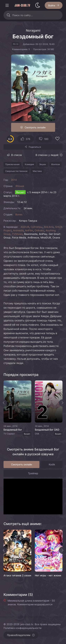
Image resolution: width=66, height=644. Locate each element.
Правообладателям (19, 635)
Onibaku (39, 230)
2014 (14, 180)
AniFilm (29, 230)
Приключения (12, 164)
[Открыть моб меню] (7, 5)
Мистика (37, 171)
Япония (20, 186)
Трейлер (33, 473)
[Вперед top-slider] (62, 403)
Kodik (52, 464)
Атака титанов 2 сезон (17, 575)
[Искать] (8, 15)
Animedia (18, 230)
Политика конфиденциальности (22, 628)
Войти (52, 5)
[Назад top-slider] (4, 403)
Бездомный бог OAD (47, 430)
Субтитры (37, 227)
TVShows (17, 234)
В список (17, 155)
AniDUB (25, 227)
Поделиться (35, 147)
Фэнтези (56, 164)
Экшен (43, 164)
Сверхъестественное (16, 171)
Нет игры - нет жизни (48, 575)
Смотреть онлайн (35, 127)
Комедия (29, 164)
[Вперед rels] (62, 550)
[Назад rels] (4, 550)
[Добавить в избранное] (57, 139)
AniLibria (49, 227)
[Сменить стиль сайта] (38, 5)
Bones (19, 214)
